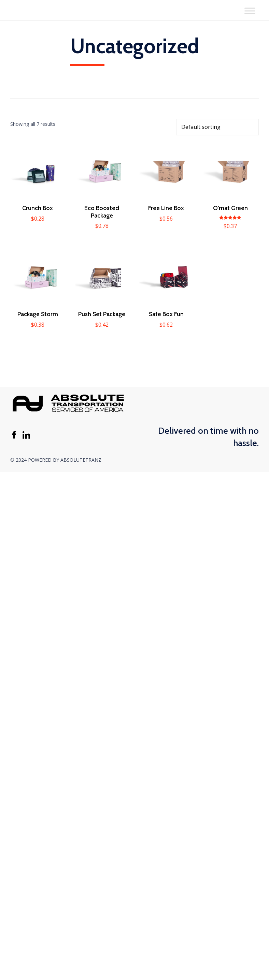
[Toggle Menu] (250, 11)
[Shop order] (217, 127)
